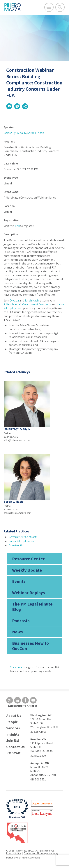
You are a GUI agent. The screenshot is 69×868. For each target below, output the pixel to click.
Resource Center (28, 559)
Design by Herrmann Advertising (23, 858)
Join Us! (13, 741)
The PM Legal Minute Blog (32, 607)
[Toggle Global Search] (60, 7)
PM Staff (13, 753)
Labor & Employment (22, 541)
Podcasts (21, 621)
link (17, 226)
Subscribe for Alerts (23, 706)
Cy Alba (14, 300)
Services (13, 728)
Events (19, 581)
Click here (16, 667)
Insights (13, 734)
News (17, 632)
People (12, 722)
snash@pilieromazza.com (17, 513)
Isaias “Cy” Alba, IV (15, 133)
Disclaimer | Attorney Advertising (41, 853)
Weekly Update (27, 570)
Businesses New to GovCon (30, 646)
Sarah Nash (32, 300)
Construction (17, 545)
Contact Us (15, 747)
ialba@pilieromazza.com (17, 440)
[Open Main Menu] (49, 7)
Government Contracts (37, 304)
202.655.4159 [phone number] (11, 437)
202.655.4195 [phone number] (11, 509)
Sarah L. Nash (36, 133)
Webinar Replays (29, 593)
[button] (9, 106)
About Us (14, 716)
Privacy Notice (14, 853)
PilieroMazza (12, 304)
